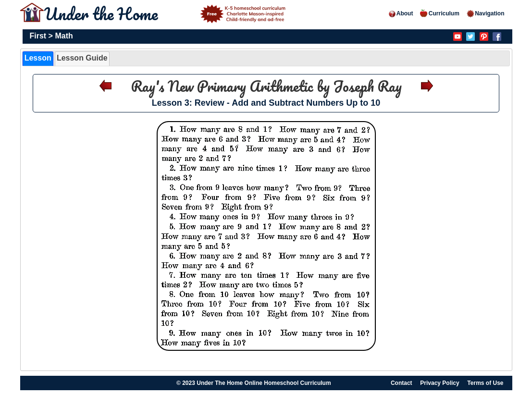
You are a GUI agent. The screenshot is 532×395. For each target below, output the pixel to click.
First (38, 36)
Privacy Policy (439, 383)
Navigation (485, 13)
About (401, 13)
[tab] (38, 59)
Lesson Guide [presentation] (82, 58)
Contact (402, 383)
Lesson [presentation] (38, 58)
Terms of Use (485, 383)
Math (64, 36)
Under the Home (166, 13)
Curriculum (440, 13)
